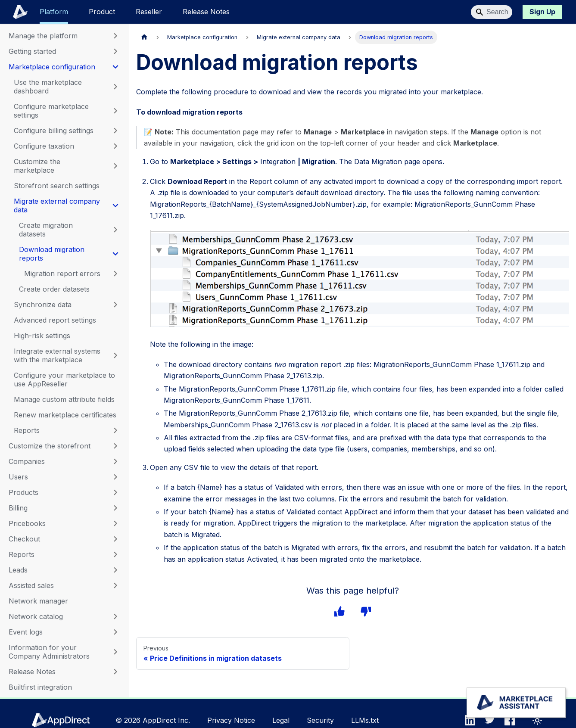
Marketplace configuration (52, 67)
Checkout (24, 539)
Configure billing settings (54, 131)
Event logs (26, 632)
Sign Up (542, 12)
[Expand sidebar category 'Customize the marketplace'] (115, 166)
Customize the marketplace (37, 166)
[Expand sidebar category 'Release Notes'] (115, 672)
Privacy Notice (231, 720)
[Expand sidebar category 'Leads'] (115, 570)
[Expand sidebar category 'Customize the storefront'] (115, 446)
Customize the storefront (50, 446)
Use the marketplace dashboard (48, 87)
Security (320, 720)
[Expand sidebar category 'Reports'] (115, 554)
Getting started (32, 51)
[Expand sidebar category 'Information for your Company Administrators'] (115, 652)
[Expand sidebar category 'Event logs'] (115, 632)
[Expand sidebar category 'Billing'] (115, 508)
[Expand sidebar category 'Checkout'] (115, 539)
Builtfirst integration (40, 687)
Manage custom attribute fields (64, 399)
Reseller (149, 12)
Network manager (38, 601)
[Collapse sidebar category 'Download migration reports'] (115, 254)
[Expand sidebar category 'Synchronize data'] (115, 305)
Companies (27, 461)
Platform (54, 12)
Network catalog (36, 616)
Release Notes (206, 12)
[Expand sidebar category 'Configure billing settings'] (115, 131)
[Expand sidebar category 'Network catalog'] (115, 616)
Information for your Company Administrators (49, 652)
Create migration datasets (46, 230)
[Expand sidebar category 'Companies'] (115, 461)
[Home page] (144, 37)
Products (23, 492)
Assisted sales (31, 585)
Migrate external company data (57, 205)
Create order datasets (54, 289)
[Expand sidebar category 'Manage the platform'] (115, 36)
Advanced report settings (55, 320)
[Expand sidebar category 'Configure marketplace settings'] (115, 111)
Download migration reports (52, 254)
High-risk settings (42, 336)
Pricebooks (27, 523)
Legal (281, 720)
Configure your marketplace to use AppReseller (64, 380)
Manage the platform (43, 36)
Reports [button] (27, 430)
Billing (18, 508)
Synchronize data (43, 305)
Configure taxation (44, 146)
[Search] (492, 12)
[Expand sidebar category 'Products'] (115, 492)
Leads (18, 570)
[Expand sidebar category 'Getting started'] (115, 51)
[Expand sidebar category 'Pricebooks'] (115, 523)
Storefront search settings (57, 186)
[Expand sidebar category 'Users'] (115, 477)
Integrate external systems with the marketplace (57, 355)
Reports (22, 554)
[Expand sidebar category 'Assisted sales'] (115, 585)
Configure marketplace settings (51, 111)
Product (102, 12)
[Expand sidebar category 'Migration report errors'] (115, 274)
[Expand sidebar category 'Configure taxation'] (115, 146)
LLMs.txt (365, 720)
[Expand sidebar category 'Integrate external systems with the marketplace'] (115, 355)
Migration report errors (62, 274)
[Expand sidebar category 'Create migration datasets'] (115, 230)
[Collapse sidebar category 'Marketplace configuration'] (115, 67)
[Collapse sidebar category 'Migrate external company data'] (115, 205)
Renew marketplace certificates (65, 415)
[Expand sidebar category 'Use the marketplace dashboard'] (115, 87)
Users (18, 477)
